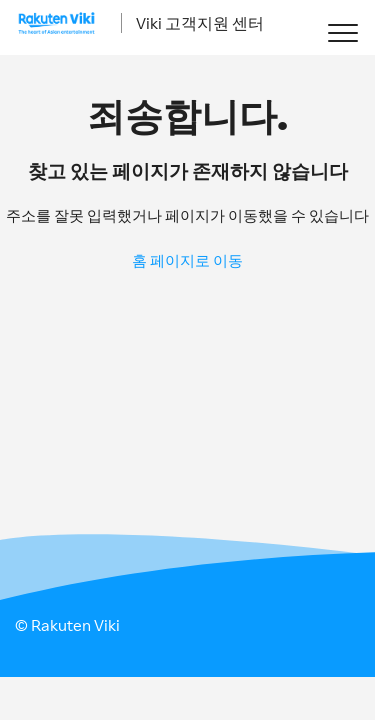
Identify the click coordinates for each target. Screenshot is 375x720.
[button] (342, 32)
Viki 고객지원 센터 (200, 23)
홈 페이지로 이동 (187, 260)
